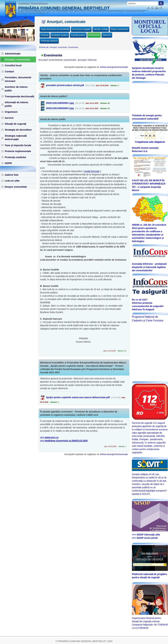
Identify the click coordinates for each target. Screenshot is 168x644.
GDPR (8, 163)
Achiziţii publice (78, 35)
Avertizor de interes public (16, 89)
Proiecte (45, 35)
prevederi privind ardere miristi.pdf (65, 85)
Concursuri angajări (81, 29)
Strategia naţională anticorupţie (16, 137)
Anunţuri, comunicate (17, 59)
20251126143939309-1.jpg (60, 103)
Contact (9, 71)
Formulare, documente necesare (18, 79)
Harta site (45, 47)
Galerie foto (12, 175)
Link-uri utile (12, 181)
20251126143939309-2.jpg (60, 108)
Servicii (9, 118)
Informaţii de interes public (16, 104)
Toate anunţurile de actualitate (55, 29)
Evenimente (94, 35)
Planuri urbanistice (120, 29)
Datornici (107, 35)
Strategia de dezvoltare (18, 130)
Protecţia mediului (15, 157)
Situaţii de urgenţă (16, 124)
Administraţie (13, 54)
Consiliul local (13, 65)
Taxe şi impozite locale (18, 145)
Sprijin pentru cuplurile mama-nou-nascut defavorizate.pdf (78, 397)
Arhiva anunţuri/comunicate (114, 67)
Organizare (11, 112)
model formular (92, 171)
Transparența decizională (19, 96)
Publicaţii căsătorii (49, 41)
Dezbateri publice (60, 35)
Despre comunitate (16, 187)
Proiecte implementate (18, 151)
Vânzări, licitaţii (101, 29)
